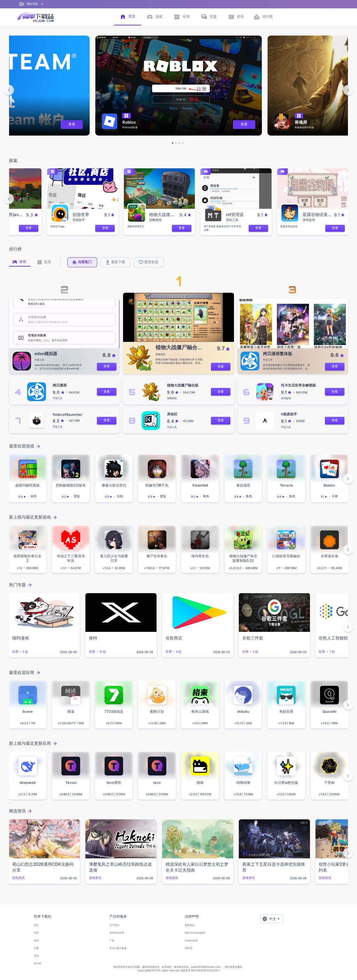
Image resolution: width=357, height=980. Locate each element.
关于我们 (114, 925)
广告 (112, 940)
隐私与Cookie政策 (195, 933)
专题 (36, 948)
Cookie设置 (191, 940)
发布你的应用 (117, 933)
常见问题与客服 (118, 948)
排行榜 (37, 963)
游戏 (36, 940)
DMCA (189, 948)
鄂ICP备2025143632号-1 (206, 970)
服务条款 (190, 925)
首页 (36, 925)
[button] (9, 90)
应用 (36, 933)
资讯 (36, 956)
